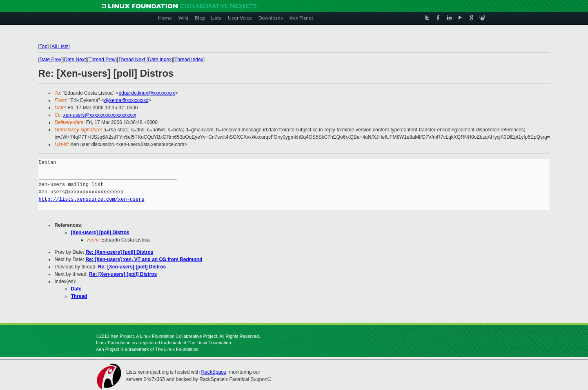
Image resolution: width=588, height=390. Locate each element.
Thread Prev (102, 60)
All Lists (60, 47)
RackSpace (213, 372)
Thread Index (189, 60)
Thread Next (132, 60)
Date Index (160, 60)
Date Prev (50, 60)
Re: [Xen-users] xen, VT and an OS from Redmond (144, 259)
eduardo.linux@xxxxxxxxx (147, 93)
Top (43, 47)
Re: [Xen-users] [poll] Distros (119, 252)
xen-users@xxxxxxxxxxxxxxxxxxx (100, 115)
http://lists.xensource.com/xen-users (91, 199)
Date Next (75, 60)
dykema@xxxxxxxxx (126, 100)
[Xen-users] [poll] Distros (100, 233)
